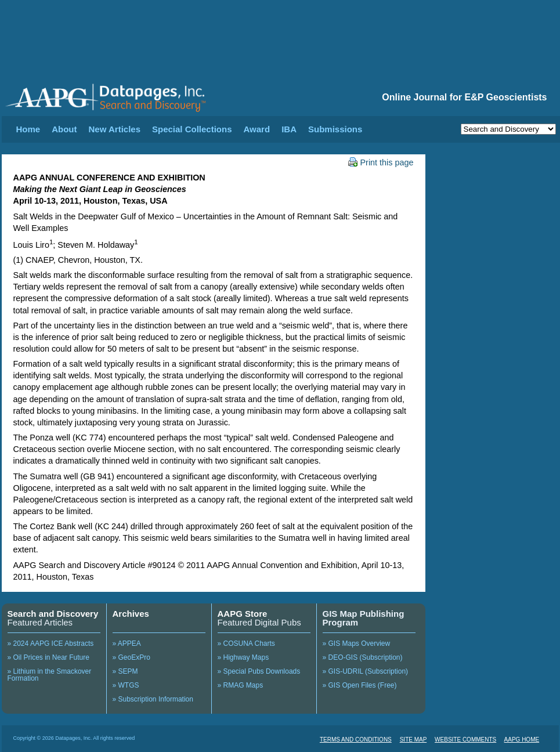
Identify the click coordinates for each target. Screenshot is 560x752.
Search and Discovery (53, 614)
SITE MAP (413, 740)
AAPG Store (243, 614)
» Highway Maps (243, 657)
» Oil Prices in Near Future (48, 657)
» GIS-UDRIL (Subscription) (366, 671)
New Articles (115, 129)
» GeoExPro (131, 657)
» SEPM (125, 671)
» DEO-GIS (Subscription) (363, 657)
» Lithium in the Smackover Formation (50, 675)
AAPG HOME (522, 740)
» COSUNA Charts (246, 643)
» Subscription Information (153, 699)
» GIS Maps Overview (357, 643)
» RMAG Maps (241, 685)
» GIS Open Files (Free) (360, 685)
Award (257, 129)
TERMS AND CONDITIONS (356, 740)
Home (28, 129)
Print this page (381, 162)
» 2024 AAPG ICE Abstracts (51, 643)
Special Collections (192, 129)
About (64, 129)
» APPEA (127, 643)
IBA (289, 129)
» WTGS (126, 685)
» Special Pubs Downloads (259, 671)
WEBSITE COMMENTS (465, 740)
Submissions (335, 129)
